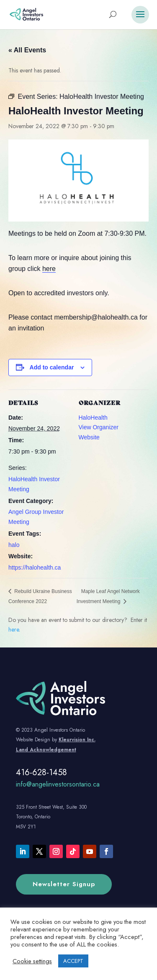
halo (14, 545)
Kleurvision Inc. (77, 740)
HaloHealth (93, 418)
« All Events (27, 50)
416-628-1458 (41, 772)
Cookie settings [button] (32, 961)
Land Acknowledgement (46, 750)
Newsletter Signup (64, 884)
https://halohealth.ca (35, 567)
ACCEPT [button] (73, 961)
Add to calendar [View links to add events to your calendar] (52, 367)
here (49, 269)
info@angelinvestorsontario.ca (58, 784)
